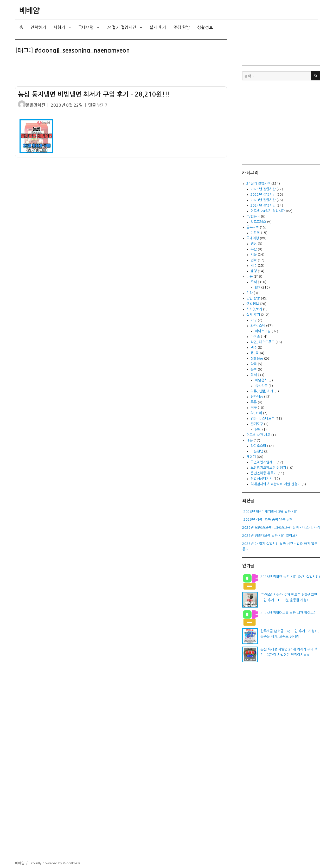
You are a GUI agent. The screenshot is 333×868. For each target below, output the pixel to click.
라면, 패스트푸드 (262, 342)
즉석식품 (261, 386)
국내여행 (86, 27)
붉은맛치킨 (36, 105)
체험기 (59, 27)
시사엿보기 (254, 309)
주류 (254, 402)
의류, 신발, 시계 (262, 391)
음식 (254, 375)
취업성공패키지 (261, 479)
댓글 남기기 (98, 105)
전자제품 (257, 397)
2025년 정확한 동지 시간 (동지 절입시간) (290, 577)
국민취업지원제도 (263, 462)
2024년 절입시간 (263, 205)
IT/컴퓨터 (253, 216)
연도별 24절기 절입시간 (268, 211)
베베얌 (29, 11)
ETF (258, 287)
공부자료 (253, 227)
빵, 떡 (255, 353)
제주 (254, 266)
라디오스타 (258, 446)
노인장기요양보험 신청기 (268, 468)
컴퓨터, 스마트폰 (262, 419)
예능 (249, 440)
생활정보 (205, 27)
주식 (254, 282)
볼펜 (258, 429)
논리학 (255, 233)
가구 (254, 320)
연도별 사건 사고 (258, 435)
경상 (254, 244)
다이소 (255, 337)
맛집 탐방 (182, 27)
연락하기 (38, 27)
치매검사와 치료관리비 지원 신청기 (276, 484)
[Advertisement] (122, 73)
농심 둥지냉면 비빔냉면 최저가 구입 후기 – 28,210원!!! (94, 94)
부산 (254, 249)
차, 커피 (256, 413)
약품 (254, 364)
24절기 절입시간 (121, 27)
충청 (254, 271)
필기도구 (257, 424)
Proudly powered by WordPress (55, 863)
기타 (249, 293)
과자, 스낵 (258, 326)
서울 (254, 255)
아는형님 (257, 451)
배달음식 (261, 380)
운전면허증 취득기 (264, 473)
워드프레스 (258, 222)
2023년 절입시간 (263, 200)
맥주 (254, 347)
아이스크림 (263, 331)
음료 (254, 369)
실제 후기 (158, 27)
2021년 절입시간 (263, 189)
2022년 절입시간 (263, 194)
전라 (254, 260)
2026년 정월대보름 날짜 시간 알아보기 (289, 613)
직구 (254, 408)
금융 (249, 276)
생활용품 (257, 358)
